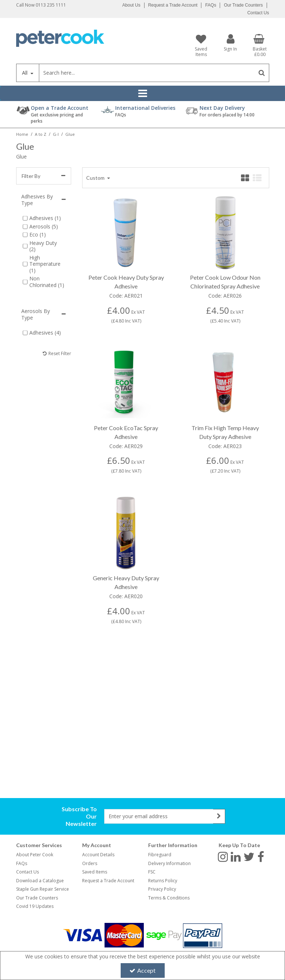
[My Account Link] (230, 42)
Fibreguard (160, 855)
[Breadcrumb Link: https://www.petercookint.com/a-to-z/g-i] (56, 134)
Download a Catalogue (40, 881)
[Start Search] (262, 73)
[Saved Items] (201, 45)
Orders (90, 863)
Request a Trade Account (173, 5)
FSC (152, 872)
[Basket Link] (260, 45)
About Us (131, 5)
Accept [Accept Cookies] (142, 970)
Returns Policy (163, 881)
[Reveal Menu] (142, 93)
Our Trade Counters (243, 5)
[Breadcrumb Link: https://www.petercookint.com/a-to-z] (41, 134)
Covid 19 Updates (35, 906)
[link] (223, 856)
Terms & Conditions (169, 898)
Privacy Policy (162, 889)
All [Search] (25, 73)
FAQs (211, 5)
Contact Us (258, 13)
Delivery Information (169, 863)
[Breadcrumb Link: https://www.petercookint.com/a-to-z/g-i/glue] (70, 134)
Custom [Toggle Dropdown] (96, 178)
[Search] (147, 73)
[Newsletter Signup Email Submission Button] (219, 816)
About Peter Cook (35, 855)
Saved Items (95, 872)
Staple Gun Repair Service (43, 889)
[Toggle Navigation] (142, 93)
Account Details (98, 855)
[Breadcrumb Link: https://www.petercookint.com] (22, 134)
